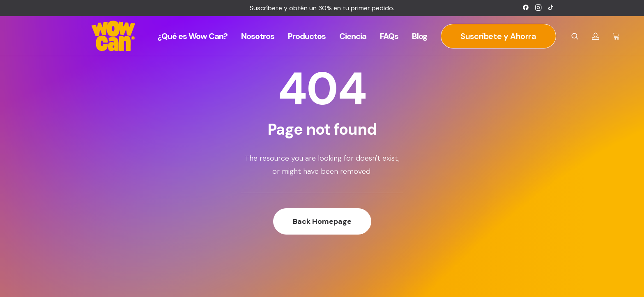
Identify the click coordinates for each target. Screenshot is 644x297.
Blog (420, 36)
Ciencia (353, 36)
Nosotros (258, 36)
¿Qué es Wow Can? (192, 36)
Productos (307, 36)
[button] (526, 7)
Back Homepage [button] (322, 221)
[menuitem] (526, 7)
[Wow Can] (114, 36)
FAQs (389, 36)
